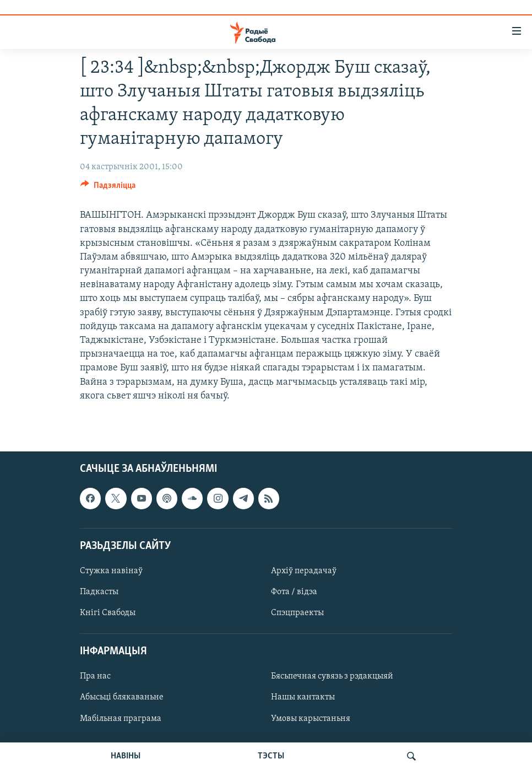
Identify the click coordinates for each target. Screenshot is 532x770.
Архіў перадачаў (304, 571)
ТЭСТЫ (271, 756)
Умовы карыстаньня (311, 719)
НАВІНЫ (126, 756)
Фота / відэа (294, 592)
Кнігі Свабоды (108, 613)
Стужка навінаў (111, 571)
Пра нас (95, 676)
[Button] (108, 188)
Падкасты (99, 592)
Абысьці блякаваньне (122, 697)
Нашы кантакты (303, 697)
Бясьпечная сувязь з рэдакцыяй (332, 676)
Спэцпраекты (297, 613)
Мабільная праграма (121, 719)
